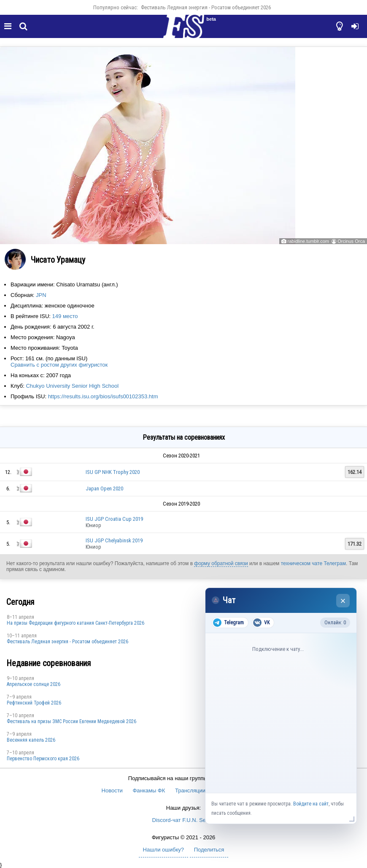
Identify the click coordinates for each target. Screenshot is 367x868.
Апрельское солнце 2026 (34, 684)
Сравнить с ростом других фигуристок (59, 365)
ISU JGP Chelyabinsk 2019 (114, 540)
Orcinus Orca (351, 241)
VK (261, 623)
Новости (112, 790)
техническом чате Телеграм (313, 563)
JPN (41, 295)
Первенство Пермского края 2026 (43, 759)
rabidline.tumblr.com (308, 241)
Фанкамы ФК (149, 790)
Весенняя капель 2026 (31, 740)
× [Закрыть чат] (343, 601)
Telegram (228, 623)
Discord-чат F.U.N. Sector (184, 820)
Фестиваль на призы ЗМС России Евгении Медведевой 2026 (72, 721)
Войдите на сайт (311, 804)
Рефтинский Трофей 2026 (34, 703)
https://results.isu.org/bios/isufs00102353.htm (103, 396)
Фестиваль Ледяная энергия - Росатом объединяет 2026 (206, 7)
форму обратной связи (221, 563)
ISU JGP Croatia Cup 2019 (114, 519)
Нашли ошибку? (163, 850)
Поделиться (209, 850)
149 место (65, 316)
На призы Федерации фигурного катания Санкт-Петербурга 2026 (76, 623)
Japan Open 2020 (104, 488)
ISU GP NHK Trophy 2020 (113, 472)
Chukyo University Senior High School (72, 386)
